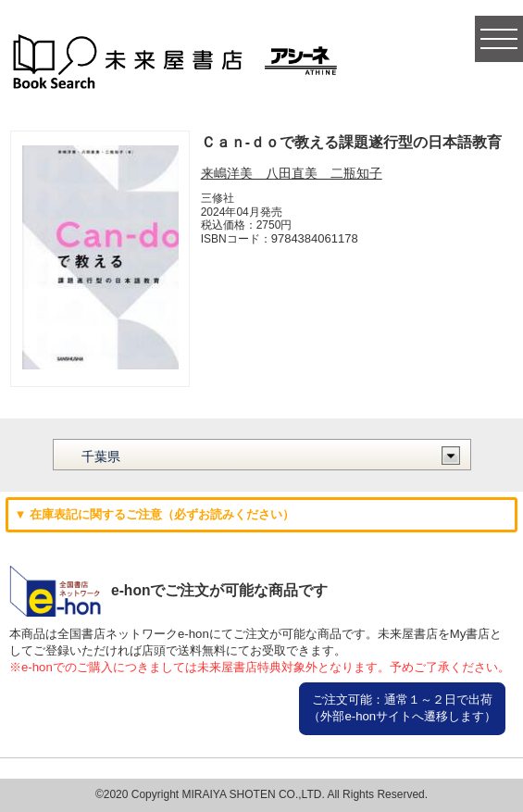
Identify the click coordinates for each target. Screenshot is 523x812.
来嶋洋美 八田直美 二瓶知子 (292, 173)
